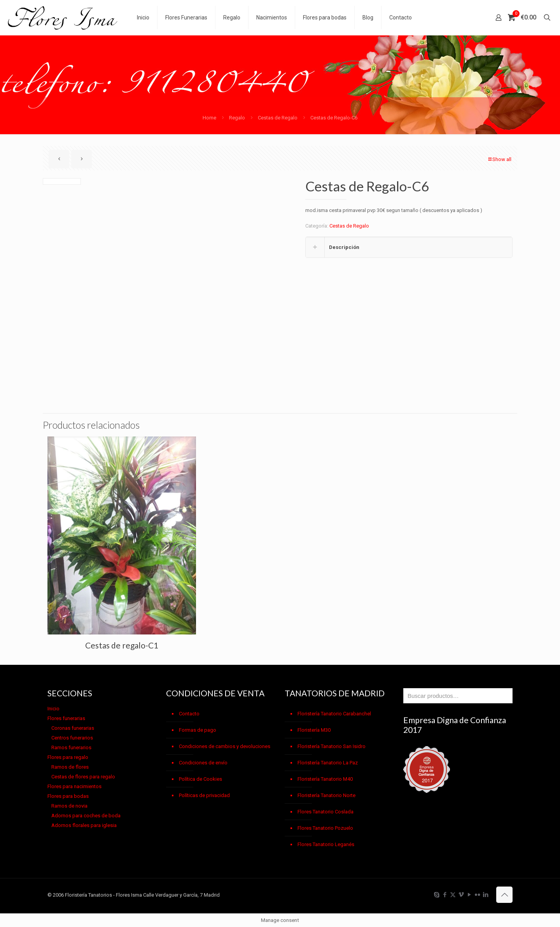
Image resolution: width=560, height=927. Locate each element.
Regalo (237, 118)
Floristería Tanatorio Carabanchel (334, 714)
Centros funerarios (72, 738)
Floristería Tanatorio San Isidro (332, 746)
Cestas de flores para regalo (83, 777)
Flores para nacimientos (74, 786)
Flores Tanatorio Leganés (326, 844)
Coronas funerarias (73, 728)
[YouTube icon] (469, 895)
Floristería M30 (314, 730)
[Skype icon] (437, 895)
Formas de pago (198, 730)
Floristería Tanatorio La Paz (328, 763)
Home (209, 118)
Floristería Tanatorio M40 (325, 779)
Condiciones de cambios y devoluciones (225, 746)
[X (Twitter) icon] (453, 895)
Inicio (53, 709)
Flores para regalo (68, 757)
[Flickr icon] (477, 895)
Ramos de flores (70, 767)
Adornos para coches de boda (86, 816)
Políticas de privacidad (204, 795)
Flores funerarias (66, 718)
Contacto (189, 714)
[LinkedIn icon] (486, 895)
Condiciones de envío (203, 763)
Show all (499, 159)
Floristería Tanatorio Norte (326, 795)
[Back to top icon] (504, 895)
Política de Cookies (200, 779)
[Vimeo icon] (461, 895)
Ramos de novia (69, 806)
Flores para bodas (68, 796)
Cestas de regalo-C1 (122, 645)
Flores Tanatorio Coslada (325, 812)
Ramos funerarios (71, 747)
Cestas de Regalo (278, 118)
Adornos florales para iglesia (84, 825)
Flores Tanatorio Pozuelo (325, 828)
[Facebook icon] (445, 895)
